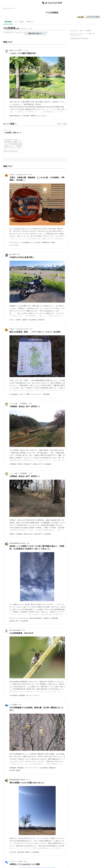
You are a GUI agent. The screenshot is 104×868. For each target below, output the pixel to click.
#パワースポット (15, 242)
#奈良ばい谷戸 (37, 464)
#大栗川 (53, 242)
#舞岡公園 (52, 768)
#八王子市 (13, 852)
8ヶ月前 (26, 50)
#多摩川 (18, 320)
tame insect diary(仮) (15, 630)
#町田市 (20, 464)
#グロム (12, 320)
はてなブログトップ (76, 35)
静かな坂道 (12, 254)
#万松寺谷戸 (27, 464)
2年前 (31, 175)
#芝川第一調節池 (15, 770)
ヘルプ (86, 34)
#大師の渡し (41, 320)
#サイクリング (14, 618)
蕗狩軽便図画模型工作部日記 (17, 543)
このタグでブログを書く (93, 17)
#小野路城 (13, 464)
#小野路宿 (46, 618)
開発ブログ (92, 34)
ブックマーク (8, 130)
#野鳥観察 (13, 768)
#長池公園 (20, 852)
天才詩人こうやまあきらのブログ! (19, 175)
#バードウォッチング (32, 768)
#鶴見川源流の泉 (15, 116)
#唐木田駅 (46, 394)
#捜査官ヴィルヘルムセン (39, 116)
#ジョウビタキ (14, 245)
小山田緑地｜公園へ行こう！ (13, 133)
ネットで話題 (19, 22)
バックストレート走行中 (16, 861)
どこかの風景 (13, 705)
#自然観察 (22, 695)
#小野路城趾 (54, 618)
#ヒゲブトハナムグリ (33, 695)
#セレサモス (24, 618)
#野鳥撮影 (20, 768)
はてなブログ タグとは (77, 34)
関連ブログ (30, 22)
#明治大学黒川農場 (35, 618)
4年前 (28, 543)
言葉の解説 (8, 22)
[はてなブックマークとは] (16, 124)
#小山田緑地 (25, 116)
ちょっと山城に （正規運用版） (19, 404)
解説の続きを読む (35, 33)
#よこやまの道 (35, 242)
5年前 (26, 861)
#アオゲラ (22, 394)
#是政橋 (25, 320)
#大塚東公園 (45, 242)
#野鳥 (28, 394)
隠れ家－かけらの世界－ (16, 50)
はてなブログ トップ (10, 8)
